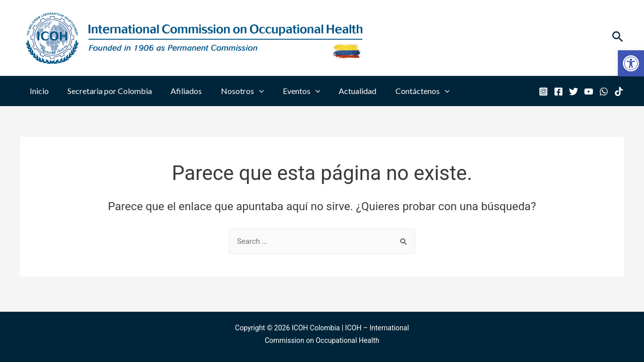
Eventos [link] (290, 91)
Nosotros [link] (233, 91)
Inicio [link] (38, 91)
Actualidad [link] (343, 91)
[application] (250, 91)
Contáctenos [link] (405, 91)
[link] (631, 63)
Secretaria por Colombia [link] (106, 91)
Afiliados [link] (180, 91)
